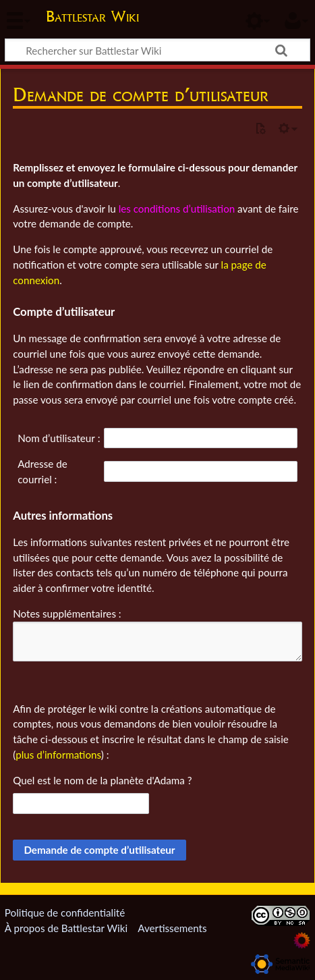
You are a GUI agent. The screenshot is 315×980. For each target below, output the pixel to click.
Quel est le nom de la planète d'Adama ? (102, 780)
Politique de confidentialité (65, 913)
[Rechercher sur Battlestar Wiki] (157, 50)
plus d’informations (58, 755)
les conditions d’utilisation (177, 209)
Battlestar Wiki (92, 18)
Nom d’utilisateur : (59, 438)
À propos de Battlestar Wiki (66, 928)
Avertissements (172, 928)
